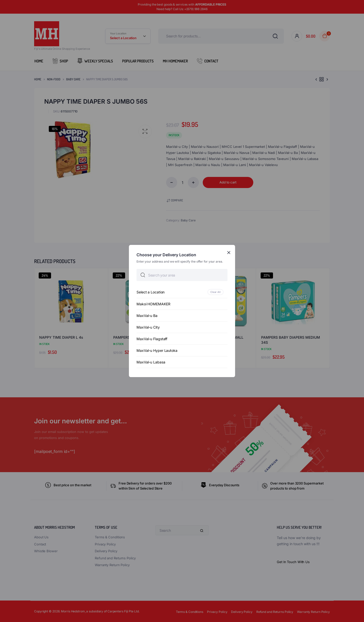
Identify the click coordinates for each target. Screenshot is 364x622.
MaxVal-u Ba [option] (147, 316)
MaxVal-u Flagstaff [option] (152, 339)
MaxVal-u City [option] (148, 327)
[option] (182, 292)
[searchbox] (182, 275)
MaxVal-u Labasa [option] (151, 362)
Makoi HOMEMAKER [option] (153, 304)
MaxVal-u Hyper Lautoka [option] (157, 350)
